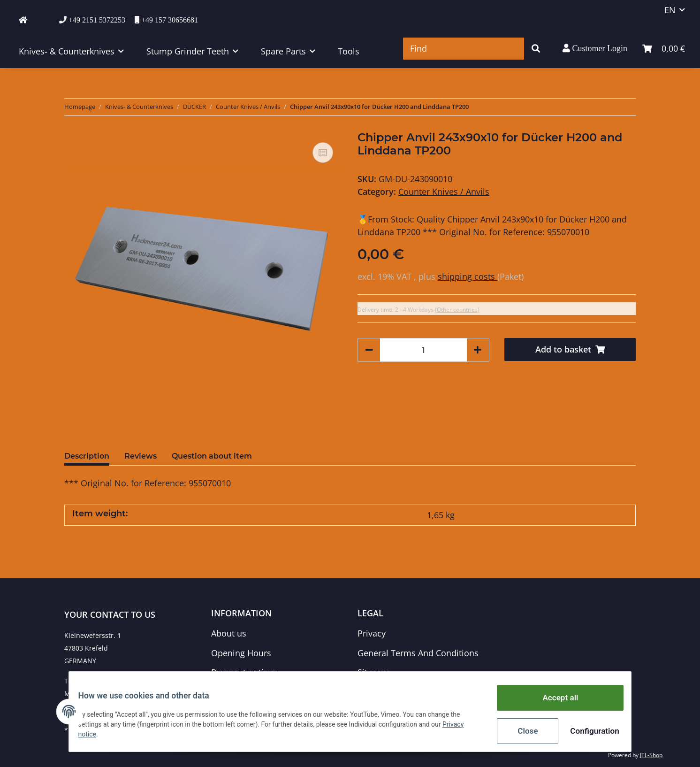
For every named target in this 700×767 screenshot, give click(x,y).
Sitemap (374, 672)
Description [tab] (87, 456)
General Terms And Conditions (418, 653)
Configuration (588, 732)
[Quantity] (423, 350)
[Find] (464, 49)
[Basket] (664, 49)
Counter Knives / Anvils (444, 192)
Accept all (555, 701)
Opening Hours (241, 653)
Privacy (372, 633)
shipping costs (468, 276)
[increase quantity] (478, 350)
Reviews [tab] (141, 456)
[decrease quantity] (369, 350)
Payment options (245, 672)
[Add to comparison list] (323, 153)
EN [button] (670, 10)
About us (229, 633)
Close (522, 732)
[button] (595, 48)
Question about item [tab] (212, 456)
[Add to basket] (570, 349)
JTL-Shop (651, 755)
